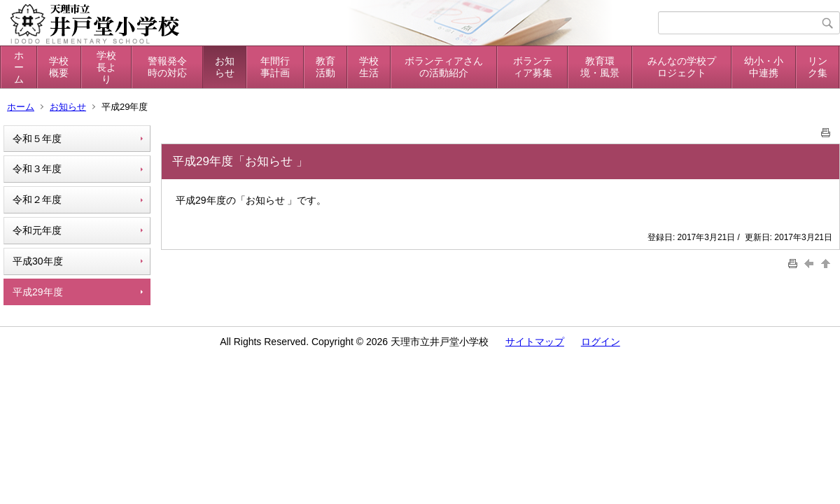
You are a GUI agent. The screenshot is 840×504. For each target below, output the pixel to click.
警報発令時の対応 (167, 67)
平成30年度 (38, 261)
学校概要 (59, 67)
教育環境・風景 (600, 67)
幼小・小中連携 (764, 67)
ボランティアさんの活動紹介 (444, 67)
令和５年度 (37, 139)
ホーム (19, 67)
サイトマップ (535, 342)
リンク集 (818, 67)
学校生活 (369, 67)
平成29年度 (38, 292)
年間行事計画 (275, 67)
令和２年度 (37, 199)
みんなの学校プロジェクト (682, 67)
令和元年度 (37, 230)
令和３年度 (37, 169)
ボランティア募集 (533, 67)
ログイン (601, 342)
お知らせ (225, 67)
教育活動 (325, 67)
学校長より (106, 67)
